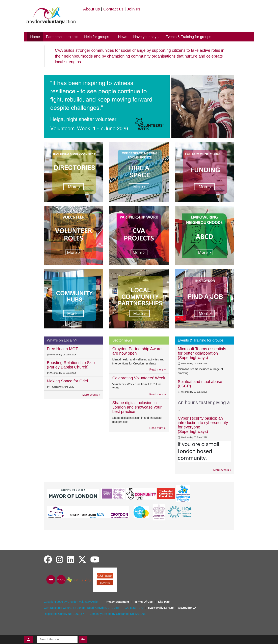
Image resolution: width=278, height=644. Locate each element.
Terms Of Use (144, 602)
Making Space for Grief (68, 381)
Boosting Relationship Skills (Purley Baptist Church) (72, 365)
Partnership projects (62, 37)
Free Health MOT (62, 349)
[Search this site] (57, 639)
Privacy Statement (117, 602)
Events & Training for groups (188, 37)
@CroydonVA (187, 608)
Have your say (146, 37)
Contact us (113, 9)
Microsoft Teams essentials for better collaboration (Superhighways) (202, 353)
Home (35, 37)
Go (83, 639)
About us (92, 9)
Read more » (158, 369)
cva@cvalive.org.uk (161, 608)
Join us (134, 9)
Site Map (164, 602)
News (123, 37)
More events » (91, 395)
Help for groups (98, 37)
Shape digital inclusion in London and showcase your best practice (137, 407)
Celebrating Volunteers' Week (139, 378)
